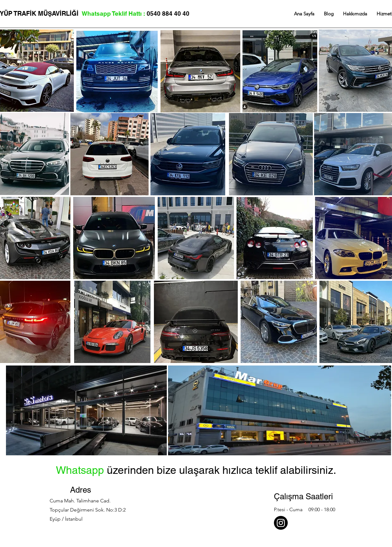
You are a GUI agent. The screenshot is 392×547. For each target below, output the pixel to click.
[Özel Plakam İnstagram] (281, 523)
